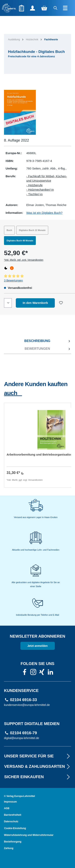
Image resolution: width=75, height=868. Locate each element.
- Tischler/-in (35, 194)
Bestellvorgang (13, 842)
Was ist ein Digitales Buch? (44, 213)
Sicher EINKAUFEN (37, 777)
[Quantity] (8, 303)
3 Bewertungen (13, 280)
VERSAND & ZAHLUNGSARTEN (37, 766)
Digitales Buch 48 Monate (20, 241)
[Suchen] (56, 8)
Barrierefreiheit (13, 815)
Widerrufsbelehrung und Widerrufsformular (29, 835)
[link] (25, 673)
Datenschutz (11, 821)
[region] (37, 112)
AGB (7, 808)
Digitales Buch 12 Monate (32, 230)
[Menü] (66, 8)
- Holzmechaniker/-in (40, 190)
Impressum (10, 802)
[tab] (37, 341)
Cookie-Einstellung (15, 828)
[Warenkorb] (44, 8)
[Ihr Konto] (32, 8)
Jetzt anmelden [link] (37, 646)
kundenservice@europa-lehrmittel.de (27, 705)
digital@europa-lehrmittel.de (21, 738)
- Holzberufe (35, 185)
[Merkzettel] (21, 8)
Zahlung (9, 848)
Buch (9, 230)
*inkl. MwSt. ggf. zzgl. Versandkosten (24, 260)
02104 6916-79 (23, 733)
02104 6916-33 (23, 700)
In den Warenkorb (35, 303)
